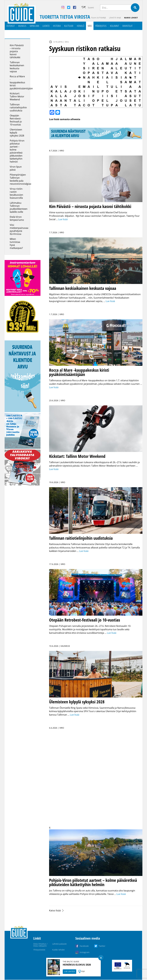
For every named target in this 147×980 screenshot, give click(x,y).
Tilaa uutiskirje (98, 18)
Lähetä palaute (59, 944)
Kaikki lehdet (131, 18)
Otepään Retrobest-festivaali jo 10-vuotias (16, 120)
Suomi (91, 8)
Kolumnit (114, 26)
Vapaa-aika (34, 26)
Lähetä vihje (115, 18)
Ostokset (11, 26)
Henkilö (81, 26)
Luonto (46, 26)
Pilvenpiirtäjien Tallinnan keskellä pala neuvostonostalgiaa (20, 179)
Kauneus (22, 26)
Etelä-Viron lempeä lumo (17, 219)
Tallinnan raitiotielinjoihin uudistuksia (18, 108)
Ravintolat (127, 26)
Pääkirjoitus (101, 26)
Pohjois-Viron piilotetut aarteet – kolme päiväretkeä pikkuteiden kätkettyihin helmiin (17, 151)
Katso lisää (55, 911)
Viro (90, 26)
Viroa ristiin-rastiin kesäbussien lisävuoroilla (16, 193)
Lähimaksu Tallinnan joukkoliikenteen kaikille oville (19, 207)
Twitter (102, 946)
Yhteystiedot (39, 950)
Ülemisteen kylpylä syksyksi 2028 (17, 133)
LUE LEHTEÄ (69, 971)
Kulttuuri (69, 26)
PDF (83, 971)
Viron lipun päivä (16, 168)
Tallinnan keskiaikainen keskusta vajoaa (17, 67)
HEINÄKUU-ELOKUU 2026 (77, 965)
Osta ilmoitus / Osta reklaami (40, 945)
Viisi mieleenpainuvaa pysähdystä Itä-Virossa (19, 230)
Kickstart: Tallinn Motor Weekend (17, 97)
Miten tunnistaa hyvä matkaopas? (16, 244)
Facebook (84, 946)
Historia (57, 26)
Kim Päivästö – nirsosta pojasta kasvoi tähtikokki (17, 51)
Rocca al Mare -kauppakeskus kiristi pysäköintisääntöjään (21, 83)
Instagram (85, 952)
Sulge (101, 958)
